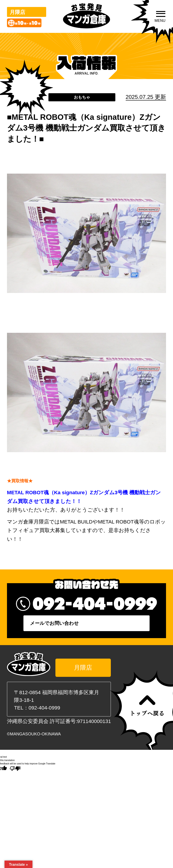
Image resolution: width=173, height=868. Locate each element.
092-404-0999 (44, 710)
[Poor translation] (15, 771)
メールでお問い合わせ (88, 625)
